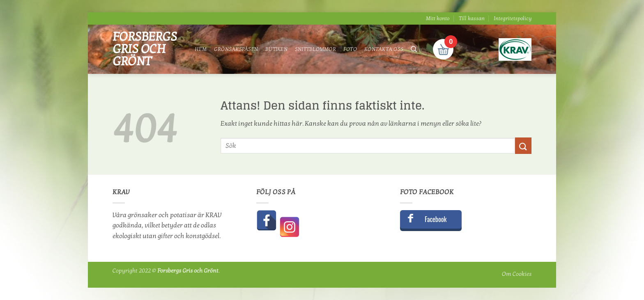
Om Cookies (517, 274)
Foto (350, 49)
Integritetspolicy (513, 18)
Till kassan (472, 18)
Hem (201, 49)
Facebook (436, 219)
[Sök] (414, 49)
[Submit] (523, 145)
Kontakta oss (384, 49)
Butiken (276, 49)
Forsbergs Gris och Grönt (145, 49)
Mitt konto (438, 18)
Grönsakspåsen (236, 49)
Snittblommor (315, 49)
